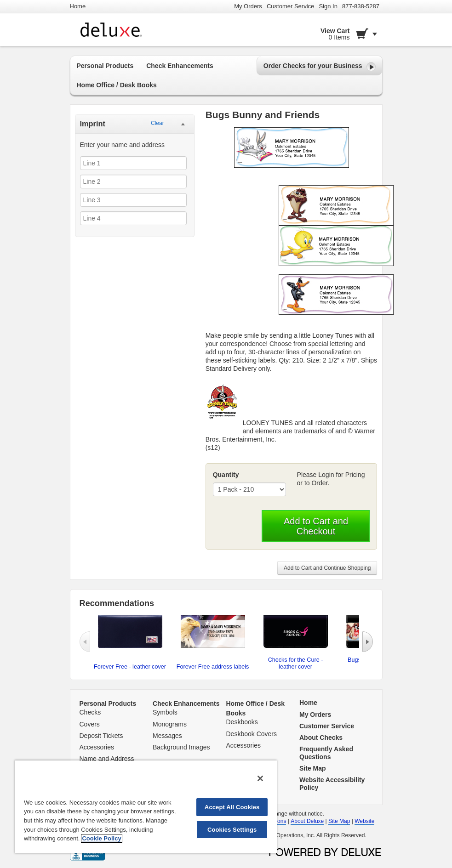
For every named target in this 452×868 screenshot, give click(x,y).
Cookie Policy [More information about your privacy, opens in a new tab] (101, 838)
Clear (157, 123)
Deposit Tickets (101, 736)
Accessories (97, 747)
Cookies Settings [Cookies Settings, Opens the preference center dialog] (232, 830)
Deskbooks (242, 722)
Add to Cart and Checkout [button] (316, 526)
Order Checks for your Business (320, 67)
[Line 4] (133, 218)
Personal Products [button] (105, 66)
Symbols (165, 712)
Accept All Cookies (232, 807)
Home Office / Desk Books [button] (117, 85)
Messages (167, 736)
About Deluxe (307, 821)
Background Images (181, 747)
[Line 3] (133, 200)
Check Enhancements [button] (180, 66)
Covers (90, 724)
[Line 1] (133, 163)
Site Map (339, 821)
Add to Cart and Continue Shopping (327, 568)
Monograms (170, 724)
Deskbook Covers (252, 734)
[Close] (260, 778)
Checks (90, 712)
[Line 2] (133, 182)
